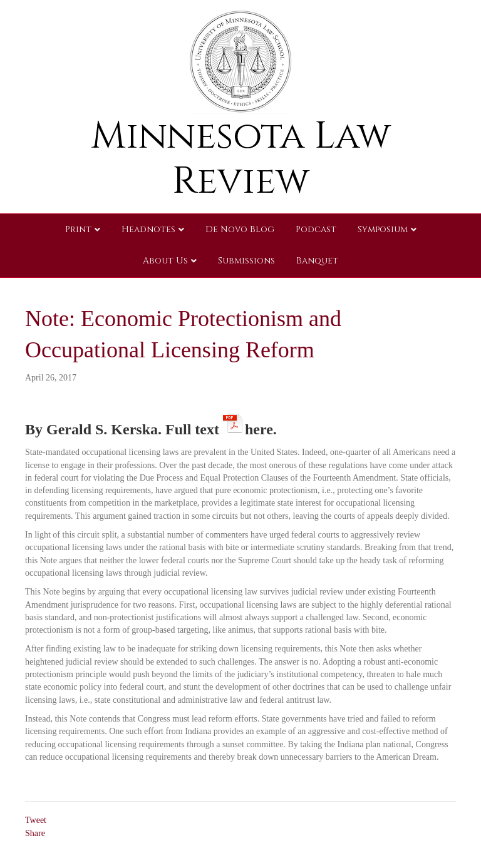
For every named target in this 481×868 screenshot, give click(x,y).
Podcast (316, 229)
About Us (165, 261)
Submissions (246, 261)
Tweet (36, 820)
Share (35, 833)
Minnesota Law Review (241, 159)
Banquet (317, 261)
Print (78, 229)
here (259, 427)
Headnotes (148, 229)
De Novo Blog (240, 229)
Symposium (383, 229)
